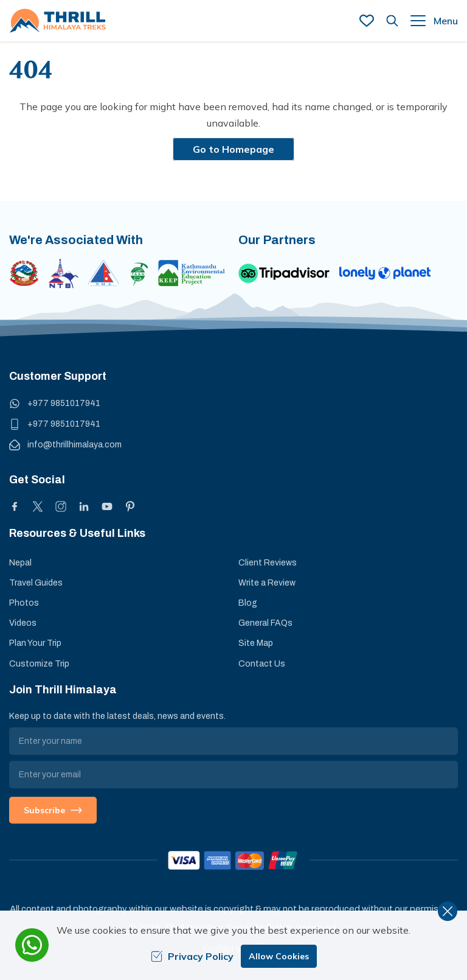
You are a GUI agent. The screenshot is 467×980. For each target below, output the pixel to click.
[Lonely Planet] (385, 273)
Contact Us (262, 664)
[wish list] (367, 21)
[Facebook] (15, 506)
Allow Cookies (279, 956)
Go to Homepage (233, 149)
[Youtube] (107, 506)
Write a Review (267, 583)
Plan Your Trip (35, 643)
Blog (248, 603)
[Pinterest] (130, 506)
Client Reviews (268, 563)
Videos (23, 623)
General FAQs (265, 623)
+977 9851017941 (64, 403)
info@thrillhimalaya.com (74, 445)
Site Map (256, 643)
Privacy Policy (192, 956)
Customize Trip (39, 664)
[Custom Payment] (233, 860)
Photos (24, 603)
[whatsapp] (32, 945)
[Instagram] (61, 506)
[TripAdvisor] (284, 273)
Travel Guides (36, 583)
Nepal (20, 563)
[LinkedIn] (84, 506)
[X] (38, 506)
